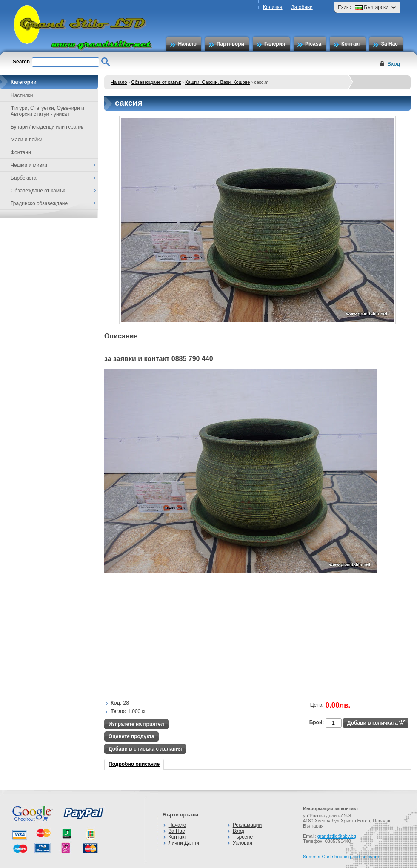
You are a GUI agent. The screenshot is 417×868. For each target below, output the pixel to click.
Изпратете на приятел (136, 724)
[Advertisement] (183, 635)
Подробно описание (134, 764)
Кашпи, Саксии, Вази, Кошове (218, 82)
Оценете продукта (131, 736)
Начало (187, 44)
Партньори (230, 44)
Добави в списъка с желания (145, 749)
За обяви (302, 7)
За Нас (389, 44)
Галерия (275, 44)
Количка (273, 7)
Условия (243, 843)
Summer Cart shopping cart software (341, 857)
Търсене (243, 837)
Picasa (313, 44)
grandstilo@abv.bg (337, 836)
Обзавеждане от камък (156, 82)
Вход (394, 64)
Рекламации (247, 825)
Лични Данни (184, 843)
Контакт (351, 44)
